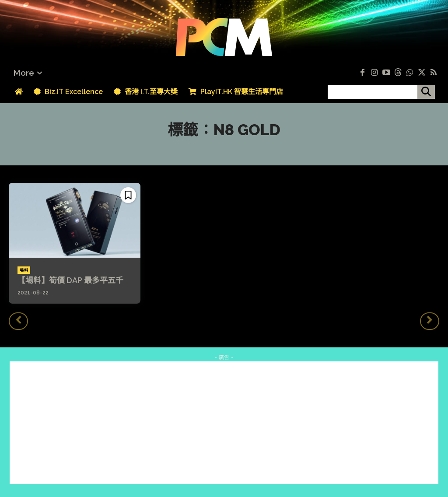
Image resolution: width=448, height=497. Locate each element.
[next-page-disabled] (430, 321)
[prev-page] (18, 321)
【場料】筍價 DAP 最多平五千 (70, 280)
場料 (24, 270)
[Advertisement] (224, 423)
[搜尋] (426, 92)
